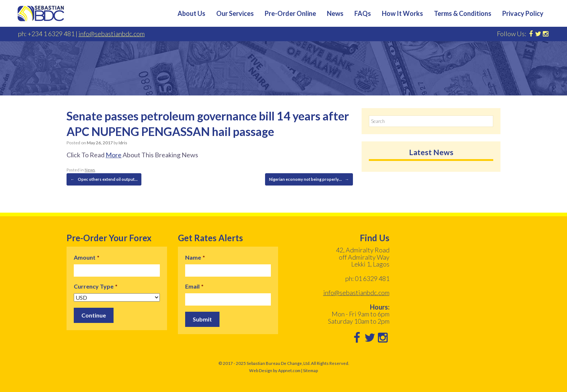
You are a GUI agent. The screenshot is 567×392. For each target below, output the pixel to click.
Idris (123, 143)
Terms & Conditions (463, 13)
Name (195, 257)
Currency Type (96, 286)
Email (194, 286)
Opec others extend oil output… (104, 179)
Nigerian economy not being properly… (309, 179)
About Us (191, 13)
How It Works (402, 13)
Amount (87, 257)
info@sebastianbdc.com (112, 34)
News (335, 13)
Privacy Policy (523, 13)
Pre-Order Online (290, 13)
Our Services (235, 13)
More (114, 155)
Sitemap (310, 370)
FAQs (363, 13)
